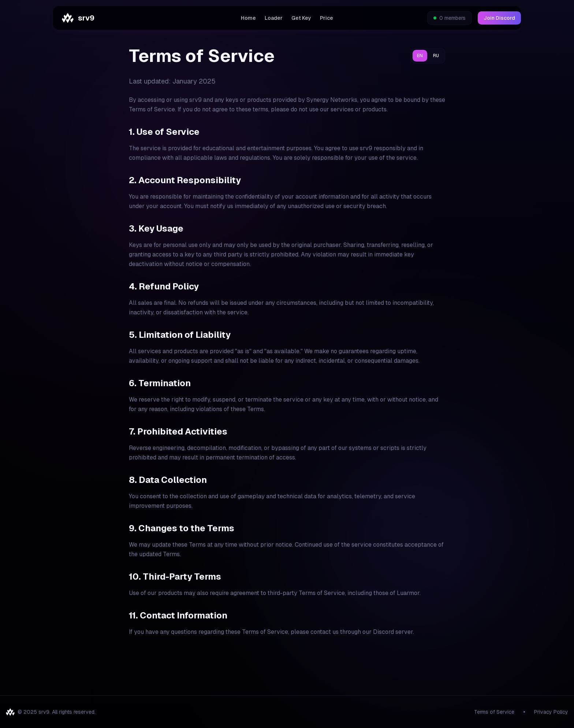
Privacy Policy (551, 712)
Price (327, 18)
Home (248, 18)
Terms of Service (494, 712)
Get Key (301, 18)
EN (420, 56)
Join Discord (499, 18)
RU (436, 56)
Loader (274, 18)
